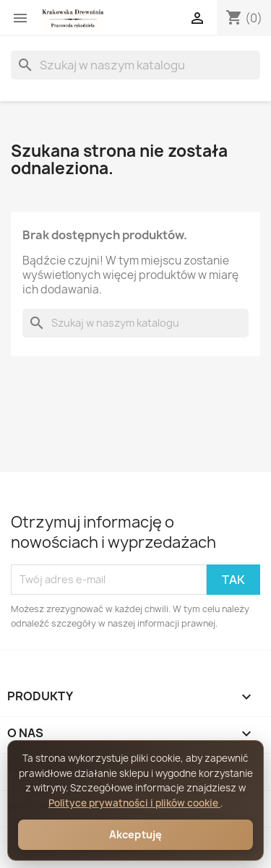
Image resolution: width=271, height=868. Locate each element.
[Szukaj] (135, 65)
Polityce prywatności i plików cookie (134, 803)
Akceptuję (136, 834)
